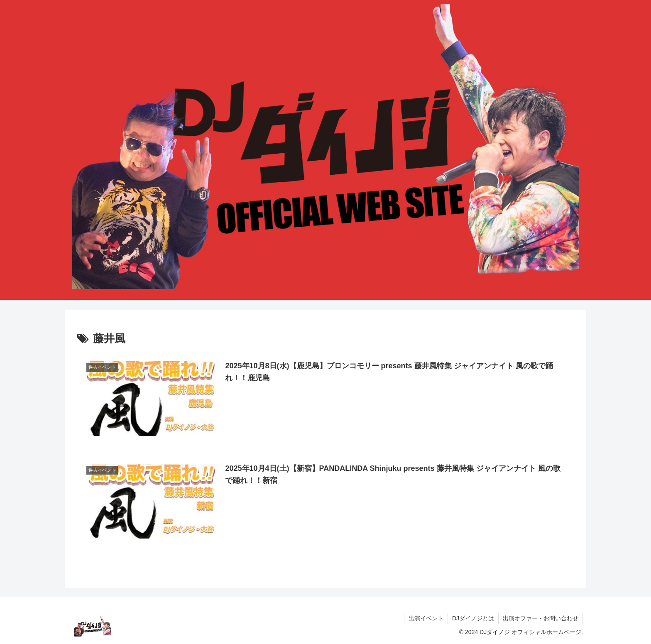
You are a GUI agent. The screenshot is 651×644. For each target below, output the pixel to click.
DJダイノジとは (473, 618)
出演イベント (426, 618)
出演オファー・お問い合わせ (541, 618)
